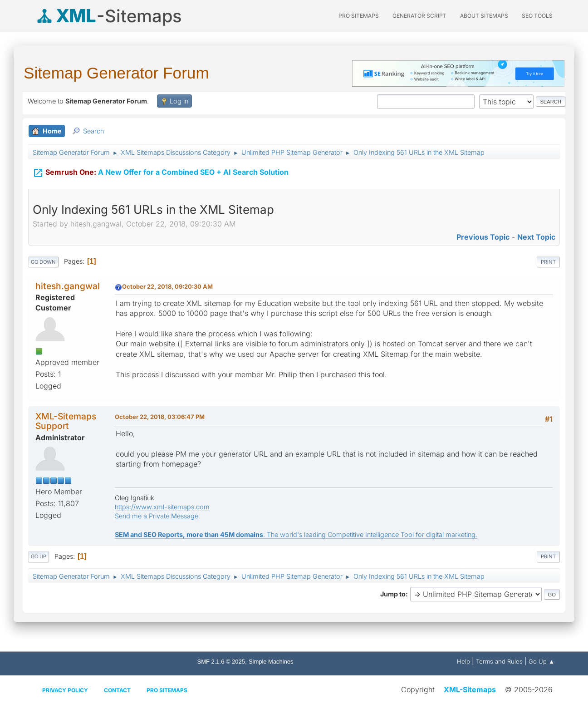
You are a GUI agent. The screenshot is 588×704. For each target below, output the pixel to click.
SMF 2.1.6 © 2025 (221, 662)
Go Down (43, 262)
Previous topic (483, 237)
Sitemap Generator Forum (116, 73)
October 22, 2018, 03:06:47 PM (160, 417)
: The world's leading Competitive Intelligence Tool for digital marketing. (296, 534)
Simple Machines (271, 662)
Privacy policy (65, 690)
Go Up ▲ (541, 661)
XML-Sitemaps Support (66, 421)
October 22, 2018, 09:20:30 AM (167, 286)
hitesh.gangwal (68, 286)
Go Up (39, 556)
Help (463, 661)
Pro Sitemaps (167, 690)
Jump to (393, 594)
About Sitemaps (484, 16)
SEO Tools (537, 16)
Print (548, 262)
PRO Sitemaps (359, 16)
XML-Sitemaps (470, 689)
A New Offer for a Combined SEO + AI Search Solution (161, 172)
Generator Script (419, 16)
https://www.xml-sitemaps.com (162, 507)
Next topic (536, 237)
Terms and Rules (499, 661)
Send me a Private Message (157, 516)
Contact (117, 690)
